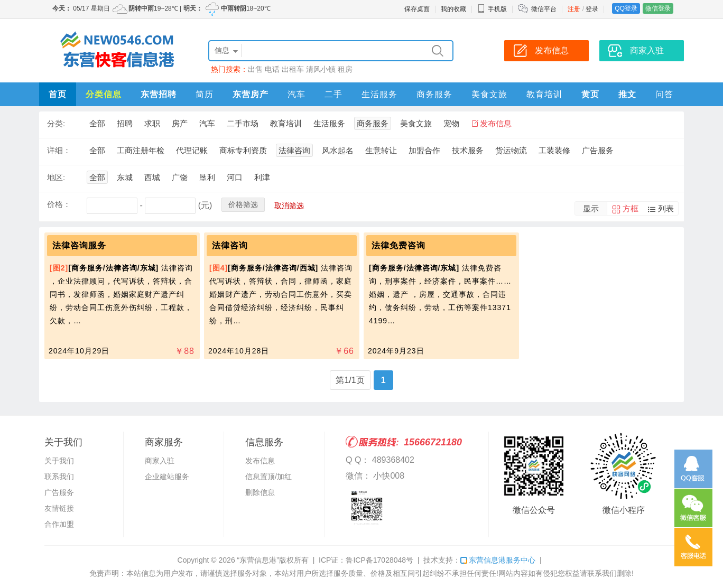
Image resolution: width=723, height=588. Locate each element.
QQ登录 (626, 8)
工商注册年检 (141, 150)
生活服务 (379, 94)
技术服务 (468, 150)
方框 (631, 208)
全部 (97, 123)
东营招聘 (159, 94)
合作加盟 (59, 524)
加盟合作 (424, 150)
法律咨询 (294, 150)
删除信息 (260, 492)
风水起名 (338, 150)
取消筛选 (289, 206)
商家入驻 (160, 461)
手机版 (492, 9)
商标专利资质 (243, 150)
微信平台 (544, 9)
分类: (56, 123)
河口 (235, 177)
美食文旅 (489, 94)
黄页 (590, 94)
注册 (574, 9)
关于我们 (59, 461)
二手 (333, 94)
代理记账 (192, 150)
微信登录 (658, 8)
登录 (592, 9)
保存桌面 (417, 9)
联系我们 (59, 477)
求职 (152, 123)
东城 (125, 177)
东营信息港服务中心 (498, 560)
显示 (591, 208)
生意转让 (381, 150)
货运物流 (511, 150)
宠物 (451, 123)
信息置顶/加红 (268, 477)
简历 (205, 94)
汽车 (296, 94)
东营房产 (251, 94)
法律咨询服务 (79, 245)
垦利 (207, 177)
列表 (666, 208)
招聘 (125, 123)
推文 (627, 94)
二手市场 (243, 123)
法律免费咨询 (398, 245)
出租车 (293, 69)
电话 (272, 69)
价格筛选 (243, 204)
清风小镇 (321, 69)
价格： (59, 204)
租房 (345, 69)
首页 (58, 94)
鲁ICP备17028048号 (379, 560)
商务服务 (434, 94)
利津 (262, 177)
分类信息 (104, 94)
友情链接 (59, 508)
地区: (56, 177)
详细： (59, 150)
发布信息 (496, 123)
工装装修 (554, 150)
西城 (152, 177)
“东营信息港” (258, 560)
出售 (255, 69)
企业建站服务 (167, 477)
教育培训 (544, 94)
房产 (180, 123)
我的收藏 (453, 9)
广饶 (180, 177)
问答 (664, 94)
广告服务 (598, 150)
